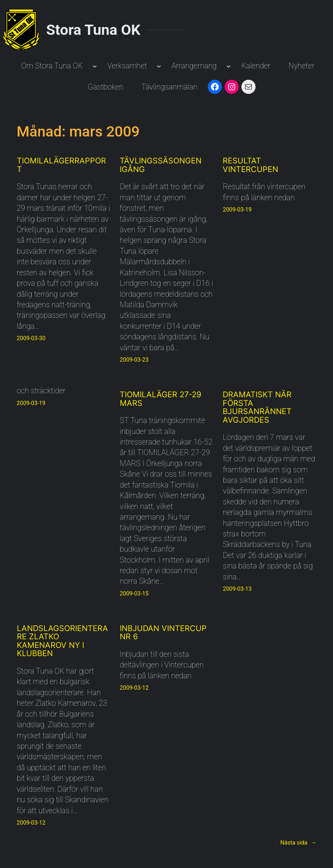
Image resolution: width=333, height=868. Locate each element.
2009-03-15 (134, 594)
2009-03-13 (237, 589)
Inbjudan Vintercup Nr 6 (163, 633)
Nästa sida (298, 843)
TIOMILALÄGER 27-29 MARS (160, 399)
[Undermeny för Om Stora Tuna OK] (95, 66)
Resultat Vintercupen (250, 165)
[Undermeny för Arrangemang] (229, 66)
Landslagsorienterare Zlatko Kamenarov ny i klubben (62, 641)
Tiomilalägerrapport (61, 165)
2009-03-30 (31, 338)
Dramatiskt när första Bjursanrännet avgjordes (257, 407)
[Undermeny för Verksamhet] (159, 66)
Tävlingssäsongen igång (161, 165)
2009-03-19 (237, 210)
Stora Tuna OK (93, 30)
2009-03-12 (31, 823)
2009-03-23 (134, 360)
